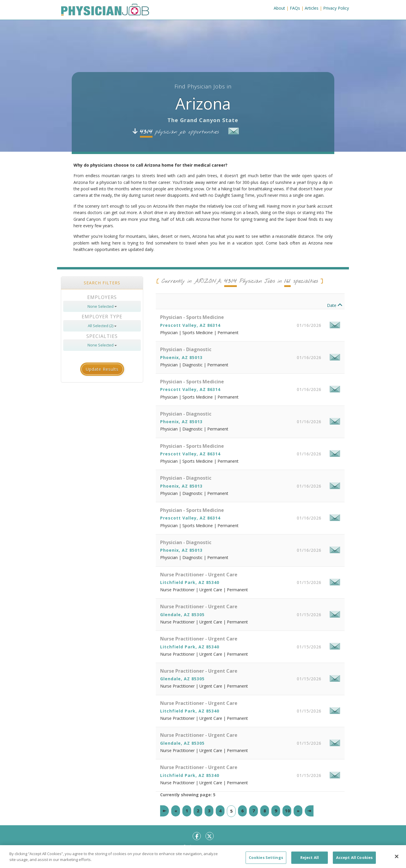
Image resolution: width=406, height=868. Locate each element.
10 (287, 811)
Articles (312, 8)
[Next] (298, 811)
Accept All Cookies (354, 862)
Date (335, 305)
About (279, 8)
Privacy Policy (336, 8)
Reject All (310, 862)
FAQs (295, 8)
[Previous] (176, 811)
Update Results (102, 369)
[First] (165, 811)
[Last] (309, 811)
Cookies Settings (266, 862)
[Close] (397, 861)
